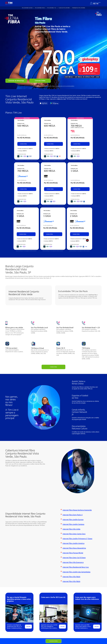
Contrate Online (54, 641)
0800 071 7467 (62, 99)
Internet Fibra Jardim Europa (73, 520)
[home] (9, 3)
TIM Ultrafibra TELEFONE (27, 8)
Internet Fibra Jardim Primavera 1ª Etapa (77, 539)
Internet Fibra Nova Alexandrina (74, 548)
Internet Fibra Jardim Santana (73, 524)
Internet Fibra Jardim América (73, 543)
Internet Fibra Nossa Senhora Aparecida (77, 510)
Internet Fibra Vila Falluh (71, 577)
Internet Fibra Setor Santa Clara (74, 534)
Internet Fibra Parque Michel (73, 553)
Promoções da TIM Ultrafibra (79, 8)
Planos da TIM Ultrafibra (64, 8)
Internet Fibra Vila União (71, 529)
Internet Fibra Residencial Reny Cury (76, 567)
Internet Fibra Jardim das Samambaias (76, 572)
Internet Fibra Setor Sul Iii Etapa (74, 558)
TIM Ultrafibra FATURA (40, 8)
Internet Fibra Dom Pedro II (73, 515)
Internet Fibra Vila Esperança (73, 562)
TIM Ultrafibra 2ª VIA (52, 8)
